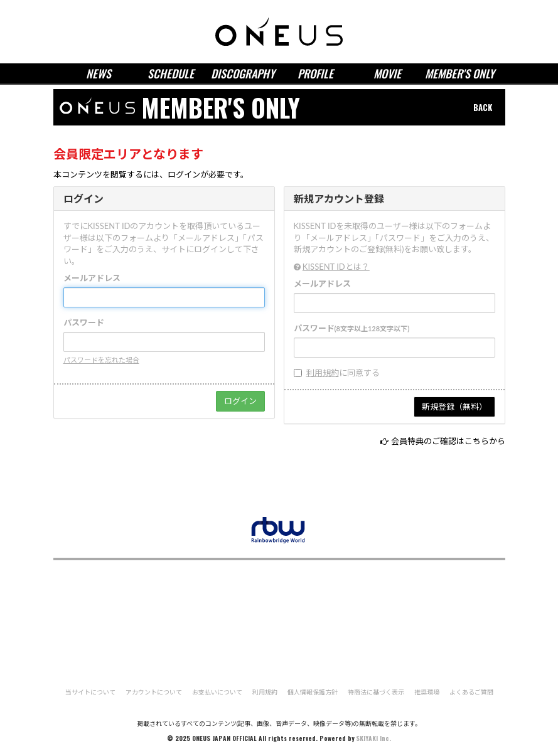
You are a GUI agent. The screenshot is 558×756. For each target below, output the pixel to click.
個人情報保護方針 (313, 692)
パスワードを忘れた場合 (101, 360)
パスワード (84, 322)
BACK (483, 107)
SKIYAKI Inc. (373, 738)
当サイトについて (90, 692)
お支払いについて (217, 692)
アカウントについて (154, 692)
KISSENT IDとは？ (336, 267)
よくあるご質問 (471, 692)
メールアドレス (92, 278)
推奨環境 (427, 692)
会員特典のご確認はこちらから (448, 441)
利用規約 (323, 373)
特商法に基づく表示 (376, 692)
